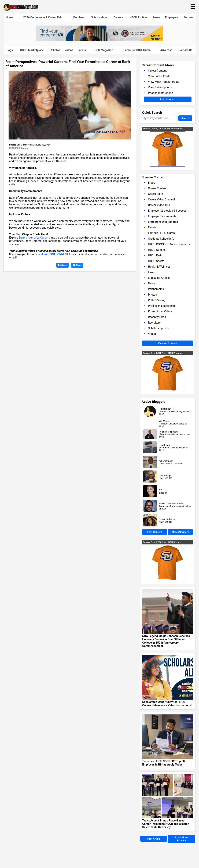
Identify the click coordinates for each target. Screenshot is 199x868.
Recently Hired (157, 317)
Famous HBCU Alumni (137, 50)
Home (10, 17)
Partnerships (156, 289)
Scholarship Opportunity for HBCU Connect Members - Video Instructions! (167, 704)
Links (151, 272)
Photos (56, 50)
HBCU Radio (156, 255)
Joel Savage (165, 475)
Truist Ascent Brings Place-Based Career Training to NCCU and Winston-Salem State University (166, 824)
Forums (188, 17)
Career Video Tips (159, 205)
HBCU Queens (157, 250)
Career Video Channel (161, 199)
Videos (69, 50)
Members (79, 17)
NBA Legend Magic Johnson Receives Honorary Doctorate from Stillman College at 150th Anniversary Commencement (166, 641)
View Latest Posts (159, 76)
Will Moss (164, 421)
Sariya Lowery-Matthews (171, 503)
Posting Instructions (161, 93)
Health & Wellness (159, 267)
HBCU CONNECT (167, 409)
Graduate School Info (161, 239)
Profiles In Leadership (161, 306)
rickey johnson (166, 461)
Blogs (9, 50)
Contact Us (185, 50)
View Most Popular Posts (164, 82)
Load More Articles (181, 839)
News (157, 17)
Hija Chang (164, 445)
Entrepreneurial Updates (163, 222)
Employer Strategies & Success (167, 211)
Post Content (167, 99)
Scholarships (99, 17)
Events (82, 50)
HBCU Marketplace (32, 50)
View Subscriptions (160, 87)
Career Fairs (156, 194)
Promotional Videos (160, 311)
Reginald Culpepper (168, 432)
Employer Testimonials (162, 216)
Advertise (166, 50)
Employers (172, 17)
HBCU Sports (156, 261)
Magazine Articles (159, 278)
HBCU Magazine (103, 50)
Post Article (154, 839)
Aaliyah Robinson (167, 519)
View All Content (168, 343)
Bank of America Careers (34, 238)
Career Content (157, 71)
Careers (118, 17)
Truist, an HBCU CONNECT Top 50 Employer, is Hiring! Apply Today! (163, 763)
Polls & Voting (157, 300)
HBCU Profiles (139, 17)
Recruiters (154, 323)
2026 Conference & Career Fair (43, 17)
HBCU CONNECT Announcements (169, 244)
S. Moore (25, 145)
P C (161, 490)
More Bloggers (180, 532)
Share (62, 265)
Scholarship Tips (158, 328)
